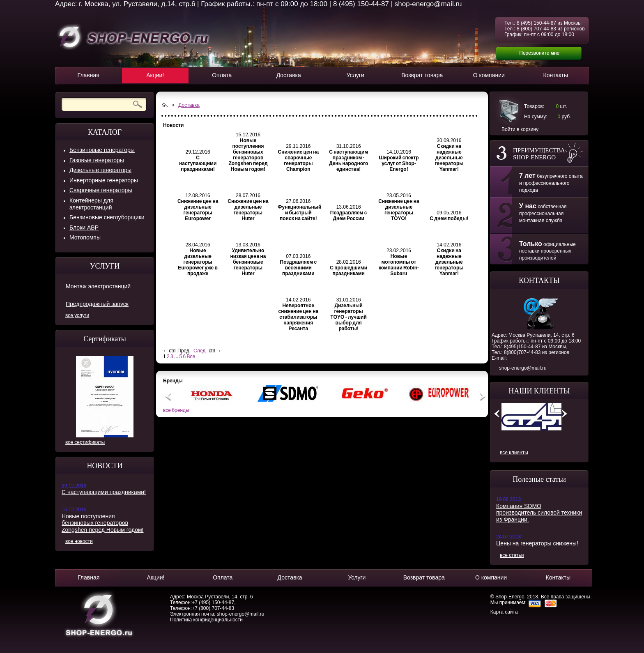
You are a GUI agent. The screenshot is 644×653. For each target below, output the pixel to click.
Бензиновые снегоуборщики (107, 217)
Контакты (556, 75)
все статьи (512, 555)
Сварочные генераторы (101, 190)
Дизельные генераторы (100, 170)
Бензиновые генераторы (102, 150)
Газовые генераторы (97, 160)
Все (191, 356)
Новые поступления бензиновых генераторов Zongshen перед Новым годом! (103, 523)
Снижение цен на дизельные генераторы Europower (198, 210)
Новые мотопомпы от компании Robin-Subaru (399, 265)
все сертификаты (85, 442)
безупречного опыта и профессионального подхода (551, 183)
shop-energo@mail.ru (523, 368)
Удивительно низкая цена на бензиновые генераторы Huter (248, 262)
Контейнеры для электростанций (91, 204)
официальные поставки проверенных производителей (547, 251)
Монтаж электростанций (98, 286)
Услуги (355, 75)
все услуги (77, 315)
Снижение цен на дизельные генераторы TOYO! (399, 210)
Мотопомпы (85, 237)
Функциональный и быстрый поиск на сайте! (299, 213)
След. (200, 351)
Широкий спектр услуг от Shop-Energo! (399, 163)
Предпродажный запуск (97, 304)
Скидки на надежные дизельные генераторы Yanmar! (449, 158)
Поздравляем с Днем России (349, 216)
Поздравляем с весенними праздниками (299, 268)
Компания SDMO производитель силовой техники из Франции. (539, 513)
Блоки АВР (84, 228)
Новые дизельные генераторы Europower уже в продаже (198, 262)
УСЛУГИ (105, 266)
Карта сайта (504, 612)
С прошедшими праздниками (348, 271)
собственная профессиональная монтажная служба (543, 214)
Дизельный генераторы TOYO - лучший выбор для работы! (349, 317)
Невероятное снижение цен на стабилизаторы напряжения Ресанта (299, 317)
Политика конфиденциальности (206, 620)
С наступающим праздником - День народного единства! (348, 161)
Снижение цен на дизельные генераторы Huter (248, 210)
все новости (79, 541)
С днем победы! (449, 218)
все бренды (176, 410)
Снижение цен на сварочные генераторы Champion (299, 161)
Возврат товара (422, 75)
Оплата (222, 75)
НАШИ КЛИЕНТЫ (539, 391)
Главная (89, 75)
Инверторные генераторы (104, 180)
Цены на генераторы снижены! (537, 543)
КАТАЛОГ (105, 132)
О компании (489, 75)
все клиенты (514, 453)
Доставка (289, 75)
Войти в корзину (520, 129)
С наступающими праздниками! (104, 492)
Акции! (155, 75)
